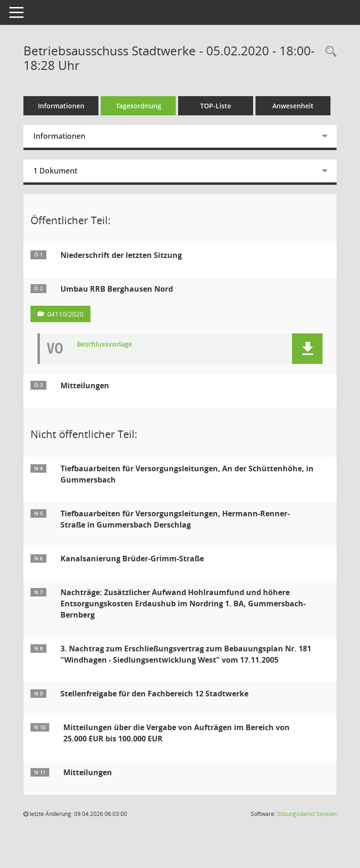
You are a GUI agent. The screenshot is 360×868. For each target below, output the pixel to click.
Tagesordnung (139, 106)
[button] (307, 349)
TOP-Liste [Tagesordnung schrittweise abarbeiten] (216, 106)
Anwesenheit (293, 106)
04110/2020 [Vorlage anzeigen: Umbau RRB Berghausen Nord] (65, 314)
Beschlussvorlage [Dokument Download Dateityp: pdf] (105, 344)
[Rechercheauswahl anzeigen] (329, 52)
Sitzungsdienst (307, 814)
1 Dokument (55, 171)
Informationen (61, 106)
